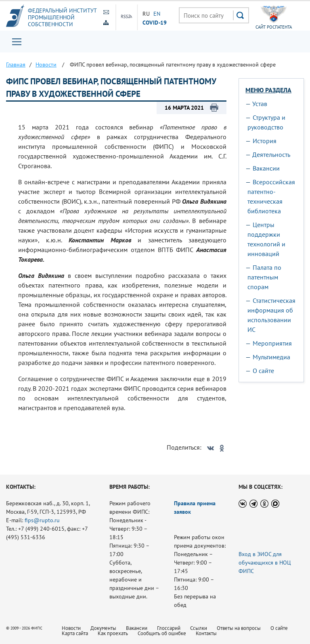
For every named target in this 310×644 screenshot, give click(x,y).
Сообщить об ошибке (162, 633)
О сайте (263, 371)
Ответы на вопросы (239, 628)
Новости (71, 628)
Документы (103, 628)
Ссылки (199, 628)
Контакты (206, 633)
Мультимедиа (271, 357)
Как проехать (113, 633)
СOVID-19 (155, 22)
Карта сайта (75, 633)
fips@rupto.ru (42, 520)
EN (157, 14)
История (265, 141)
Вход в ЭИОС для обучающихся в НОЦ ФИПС (265, 563)
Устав (260, 104)
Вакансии (266, 168)
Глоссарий (169, 628)
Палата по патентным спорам (264, 277)
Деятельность (271, 154)
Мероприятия (272, 343)
